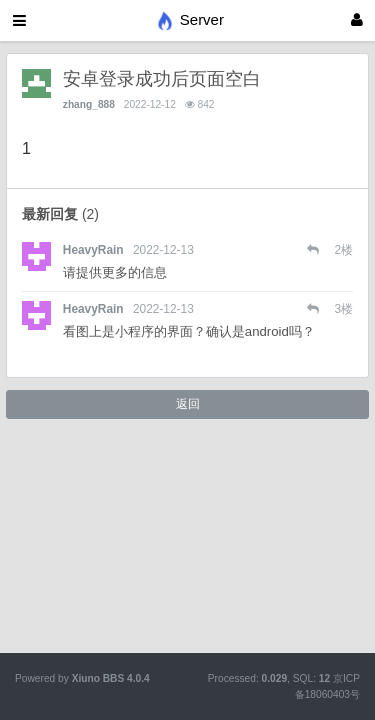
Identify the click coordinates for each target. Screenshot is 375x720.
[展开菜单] (19, 20)
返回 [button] (188, 404)
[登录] (357, 20)
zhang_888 (89, 104)
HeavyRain (93, 250)
